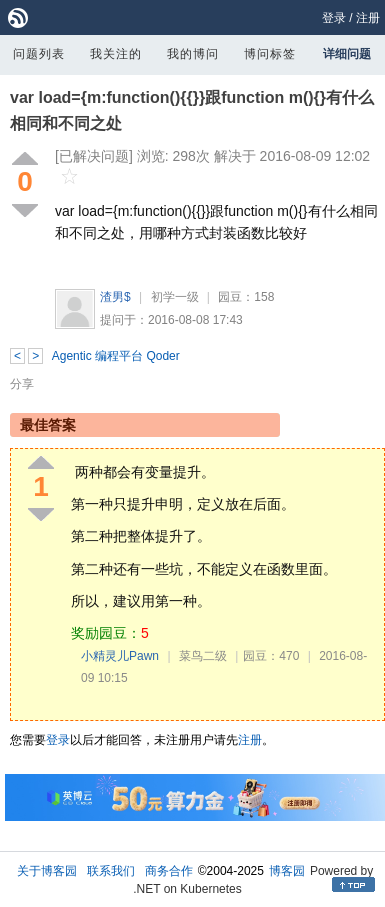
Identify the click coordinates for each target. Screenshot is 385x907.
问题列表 (39, 54)
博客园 (287, 871)
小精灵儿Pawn (120, 656)
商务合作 (169, 871)
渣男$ (115, 297)
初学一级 (175, 297)
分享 (22, 384)
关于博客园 (47, 871)
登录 (334, 18)
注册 (368, 18)
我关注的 (116, 54)
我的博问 (193, 54)
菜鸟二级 (203, 656)
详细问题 (347, 54)
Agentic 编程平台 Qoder (116, 356)
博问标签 (270, 54)
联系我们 (111, 871)
